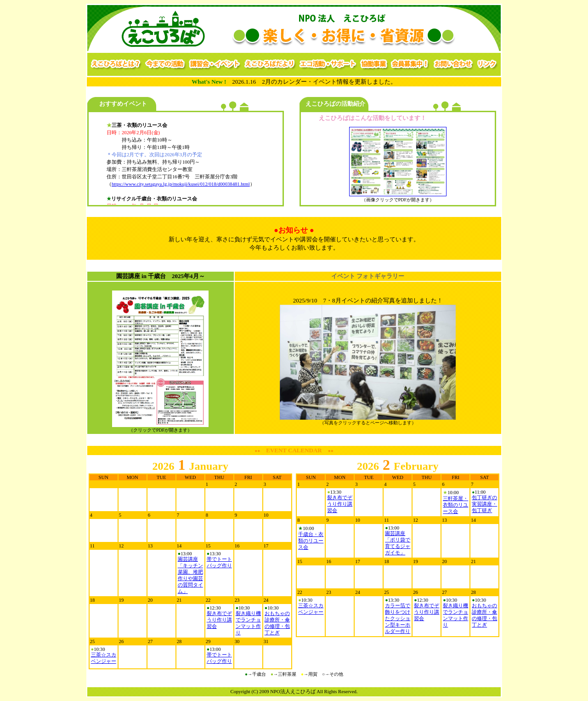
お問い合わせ (453, 64)
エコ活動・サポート (328, 64)
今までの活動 (165, 64)
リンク (488, 64)
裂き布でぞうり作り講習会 (219, 620)
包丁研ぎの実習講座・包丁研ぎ (484, 504)
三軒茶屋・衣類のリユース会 (455, 505)
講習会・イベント (215, 64)
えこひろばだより (270, 64)
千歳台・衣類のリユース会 (311, 541)
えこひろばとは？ (115, 64)
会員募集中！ (410, 64)
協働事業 (373, 64)
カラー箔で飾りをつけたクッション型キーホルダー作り (398, 618)
